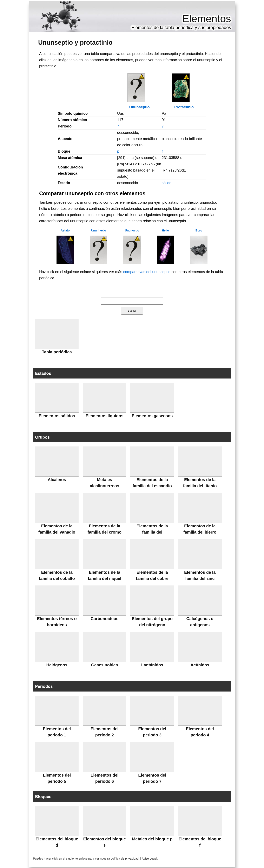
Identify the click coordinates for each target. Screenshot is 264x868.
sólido (167, 183)
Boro (199, 230)
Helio (165, 230)
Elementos (207, 19)
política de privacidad (125, 859)
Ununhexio (99, 230)
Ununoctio (132, 230)
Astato (65, 230)
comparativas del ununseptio (147, 272)
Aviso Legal (149, 859)
